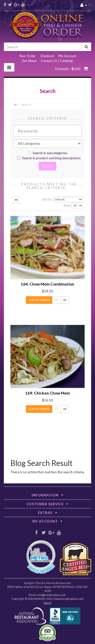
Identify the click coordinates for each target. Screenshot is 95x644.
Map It (48, 603)
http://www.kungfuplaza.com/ (65, 599)
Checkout (47, 56)
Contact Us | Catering (57, 61)
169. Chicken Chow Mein (48, 393)
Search (26, 105)
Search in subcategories (48, 153)
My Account (67, 56)
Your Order (27, 56)
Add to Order (39, 300)
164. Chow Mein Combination (48, 284)
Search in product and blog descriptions (49, 158)
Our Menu (29, 61)
